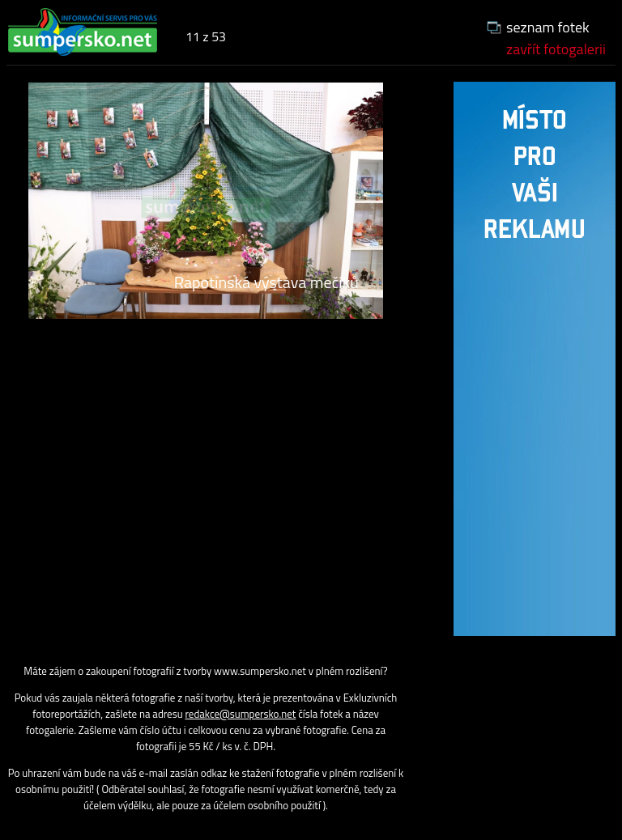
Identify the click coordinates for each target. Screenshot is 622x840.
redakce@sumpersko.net (241, 714)
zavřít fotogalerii (556, 49)
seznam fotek (548, 27)
